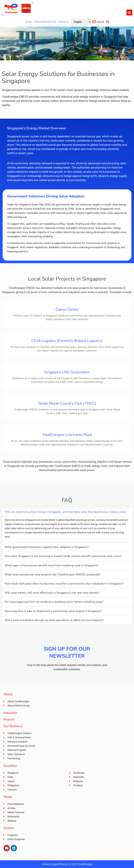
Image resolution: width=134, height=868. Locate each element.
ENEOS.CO (64, 22)
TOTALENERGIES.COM (45, 22)
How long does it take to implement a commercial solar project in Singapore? (53, 611)
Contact (46, 864)
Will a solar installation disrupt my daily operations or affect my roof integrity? (54, 620)
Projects (9, 719)
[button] (129, 13)
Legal (55, 864)
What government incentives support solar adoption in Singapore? (47, 547)
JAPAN (28, 22)
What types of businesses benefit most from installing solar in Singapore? (51, 565)
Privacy (64, 864)
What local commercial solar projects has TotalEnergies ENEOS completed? (52, 575)
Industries (10, 713)
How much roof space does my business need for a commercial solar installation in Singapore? (64, 584)
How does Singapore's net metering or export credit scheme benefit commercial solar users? (63, 556)
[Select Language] (81, 22)
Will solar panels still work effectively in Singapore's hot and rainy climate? (52, 593)
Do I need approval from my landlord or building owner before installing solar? (54, 602)
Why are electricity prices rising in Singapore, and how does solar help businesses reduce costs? (65, 512)
